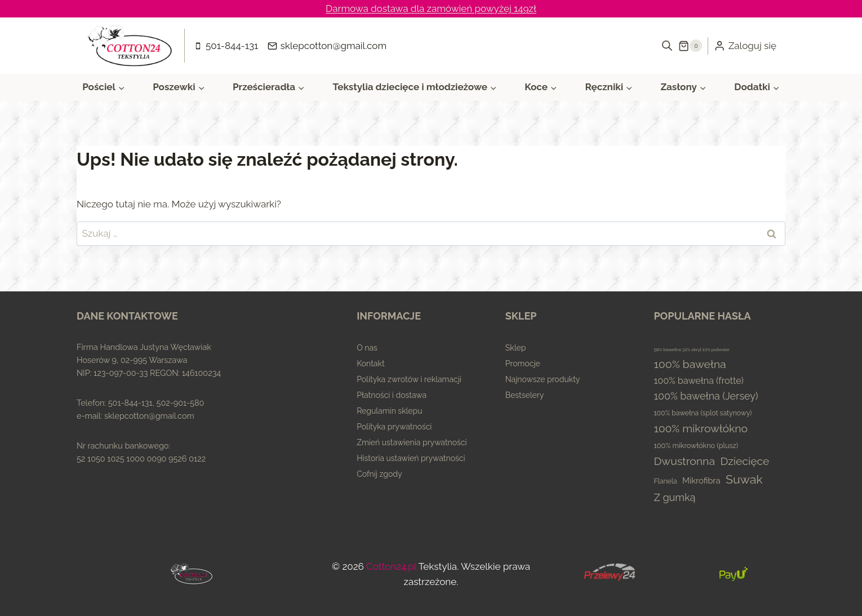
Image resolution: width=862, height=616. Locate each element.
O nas (367, 348)
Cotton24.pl (391, 566)
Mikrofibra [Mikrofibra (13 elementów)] (701, 480)
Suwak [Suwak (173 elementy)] (744, 479)
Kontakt (370, 364)
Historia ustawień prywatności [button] (411, 458)
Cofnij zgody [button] (379, 474)
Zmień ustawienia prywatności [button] (412, 442)
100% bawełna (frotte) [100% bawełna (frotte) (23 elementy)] (699, 381)
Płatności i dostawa (392, 395)
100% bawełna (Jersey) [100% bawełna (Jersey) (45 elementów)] (706, 396)
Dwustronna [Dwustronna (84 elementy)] (684, 461)
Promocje (523, 364)
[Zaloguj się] (745, 46)
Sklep (516, 348)
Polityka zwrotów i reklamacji (409, 379)
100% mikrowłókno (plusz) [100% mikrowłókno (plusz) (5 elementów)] (696, 446)
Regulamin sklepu (389, 411)
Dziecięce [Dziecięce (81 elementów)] (745, 461)
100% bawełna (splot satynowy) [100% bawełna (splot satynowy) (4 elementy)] (703, 413)
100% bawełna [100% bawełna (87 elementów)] (690, 364)
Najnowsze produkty (543, 379)
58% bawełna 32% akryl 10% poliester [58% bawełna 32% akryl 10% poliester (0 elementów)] (692, 349)
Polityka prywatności (394, 427)
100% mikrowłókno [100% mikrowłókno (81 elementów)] (701, 429)
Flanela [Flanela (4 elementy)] (665, 481)
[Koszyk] (690, 46)
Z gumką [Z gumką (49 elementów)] (674, 497)
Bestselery (525, 395)
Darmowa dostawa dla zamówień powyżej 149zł (431, 8)
